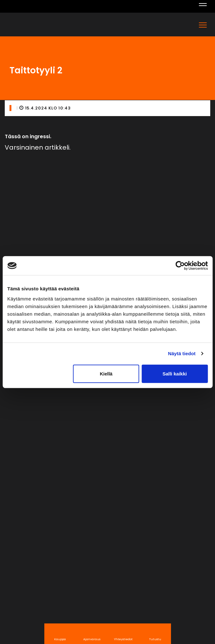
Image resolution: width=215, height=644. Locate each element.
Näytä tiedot (182, 353)
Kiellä (106, 373)
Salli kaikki (175, 373)
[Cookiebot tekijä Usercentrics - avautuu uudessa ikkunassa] (180, 266)
